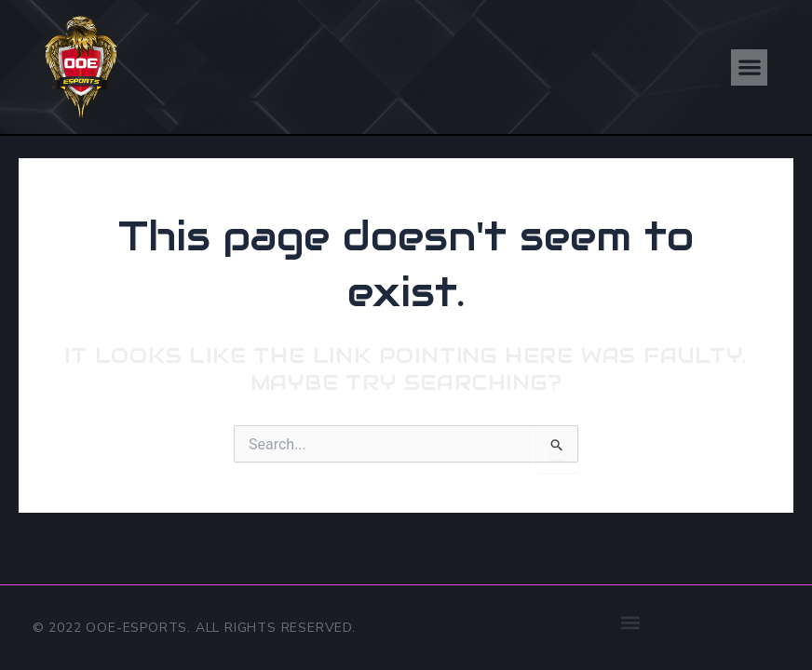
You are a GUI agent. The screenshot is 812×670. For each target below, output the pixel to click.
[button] (749, 67)
